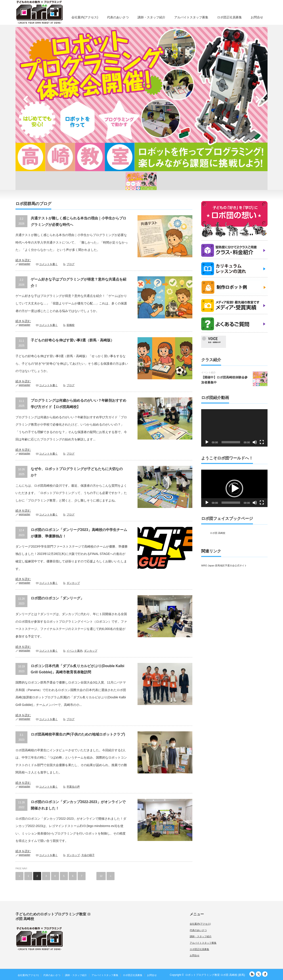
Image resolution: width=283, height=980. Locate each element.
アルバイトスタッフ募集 (191, 17)
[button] (234, 488)
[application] (234, 428)
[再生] (207, 442)
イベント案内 (75, 651)
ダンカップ (73, 583)
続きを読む (23, 260)
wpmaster (25, 264)
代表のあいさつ (118, 17)
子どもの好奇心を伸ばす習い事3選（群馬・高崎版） (72, 340)
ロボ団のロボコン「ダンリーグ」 (57, 598)
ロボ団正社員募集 (229, 17)
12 (101, 876)
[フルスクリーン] (262, 442)
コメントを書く (48, 264)
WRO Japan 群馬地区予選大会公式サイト (224, 566)
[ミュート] (255, 442)
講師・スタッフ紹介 (151, 17)
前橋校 (71, 325)
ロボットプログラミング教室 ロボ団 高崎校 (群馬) (215, 975)
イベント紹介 (208, 372)
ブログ (71, 264)
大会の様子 (88, 855)
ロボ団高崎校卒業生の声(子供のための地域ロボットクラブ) (78, 734)
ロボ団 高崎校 (218, 533)
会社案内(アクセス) (85, 17)
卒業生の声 (73, 787)
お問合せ (257, 17)
